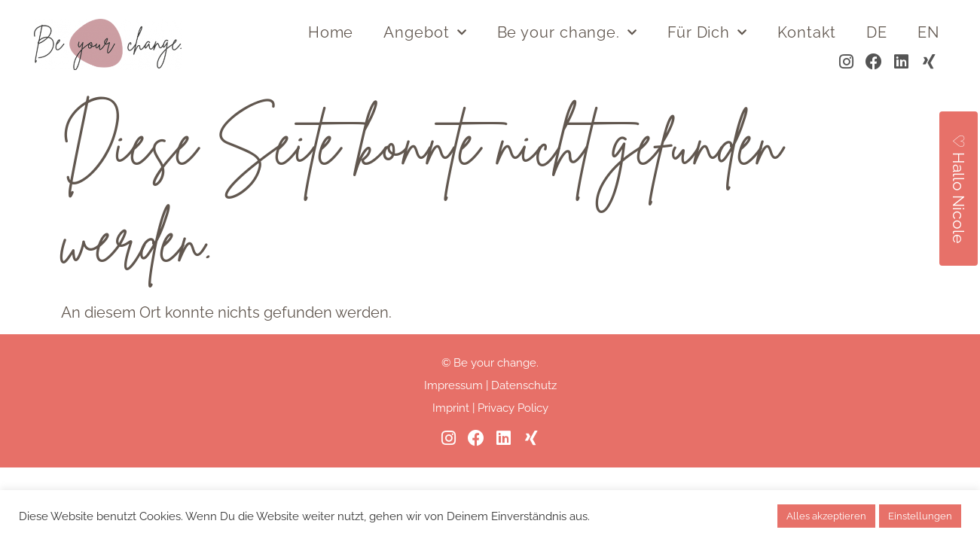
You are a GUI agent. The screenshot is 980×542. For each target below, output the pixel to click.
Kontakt (807, 32)
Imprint (451, 408)
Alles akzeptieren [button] (826, 516)
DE (877, 32)
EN (928, 32)
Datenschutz (524, 385)
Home (331, 32)
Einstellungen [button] (920, 516)
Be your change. (567, 32)
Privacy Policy (513, 408)
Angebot (425, 32)
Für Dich (707, 32)
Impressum (453, 385)
